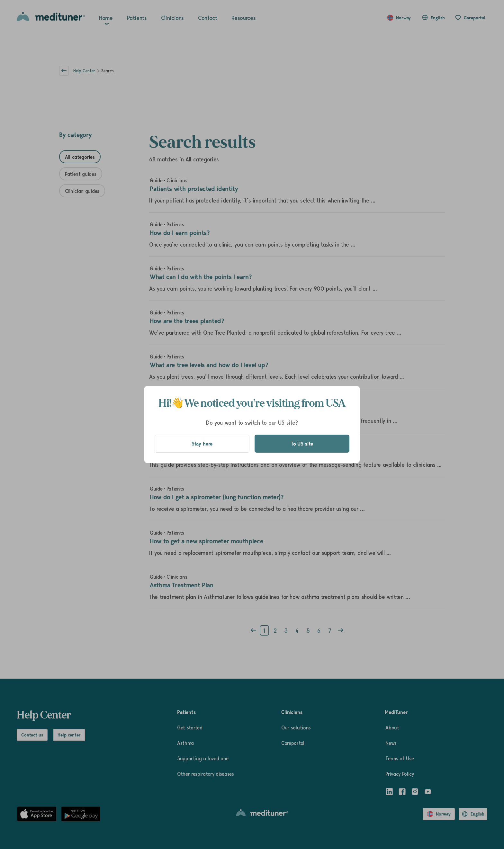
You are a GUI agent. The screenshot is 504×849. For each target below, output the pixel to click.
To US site (302, 444)
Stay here (202, 444)
